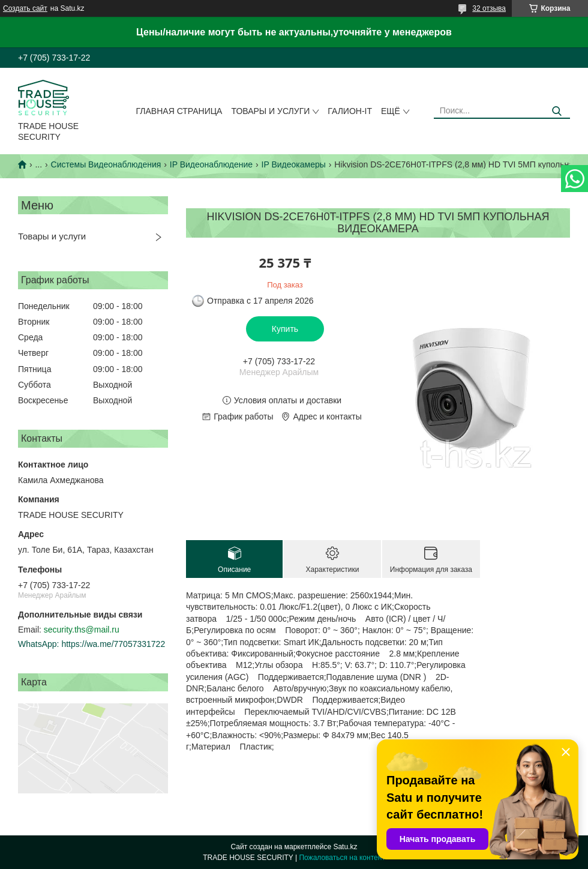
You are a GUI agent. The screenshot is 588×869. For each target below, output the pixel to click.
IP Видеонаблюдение (211, 164)
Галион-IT (350, 111)
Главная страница (179, 111)
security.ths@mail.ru (82, 630)
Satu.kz (345, 847)
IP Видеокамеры (294, 164)
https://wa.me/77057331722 (113, 644)
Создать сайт (25, 8)
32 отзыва (489, 8)
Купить (285, 329)
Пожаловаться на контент (342, 858)
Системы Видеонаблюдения (106, 164)
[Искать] (556, 111)
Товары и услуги (270, 111)
